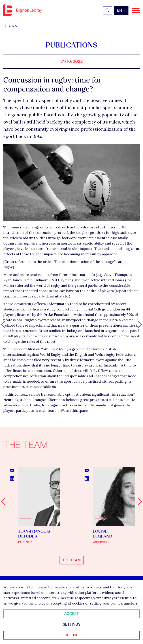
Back (10, 26)
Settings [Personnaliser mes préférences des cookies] (72, 624)
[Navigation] (136, 11)
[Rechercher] (107, 11)
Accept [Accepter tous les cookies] (71, 614)
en (120, 10)
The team (72, 560)
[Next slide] (138, 502)
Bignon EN (23, 10)
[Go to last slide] (5, 502)
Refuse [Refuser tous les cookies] (71, 635)
